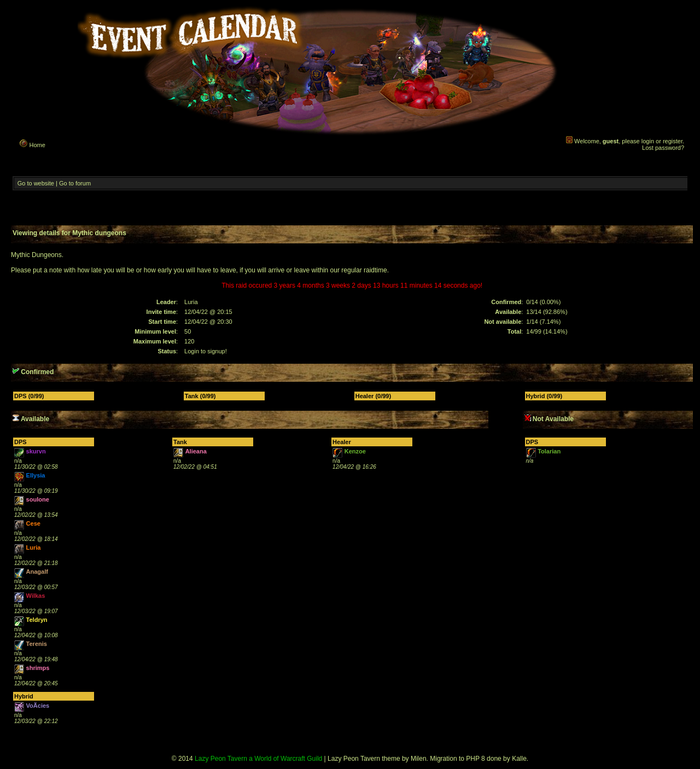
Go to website (36, 183)
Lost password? (663, 148)
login (648, 141)
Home (32, 143)
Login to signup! (206, 351)
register (673, 141)
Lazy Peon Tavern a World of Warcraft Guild (258, 759)
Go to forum (75, 183)
